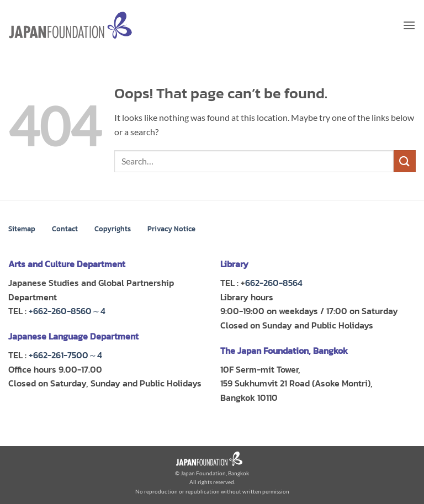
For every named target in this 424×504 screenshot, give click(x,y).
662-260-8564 (274, 283)
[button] (409, 25)
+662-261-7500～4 (65, 355)
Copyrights (113, 229)
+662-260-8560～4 (67, 311)
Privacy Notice (171, 229)
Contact (65, 229)
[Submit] (405, 161)
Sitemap (22, 229)
